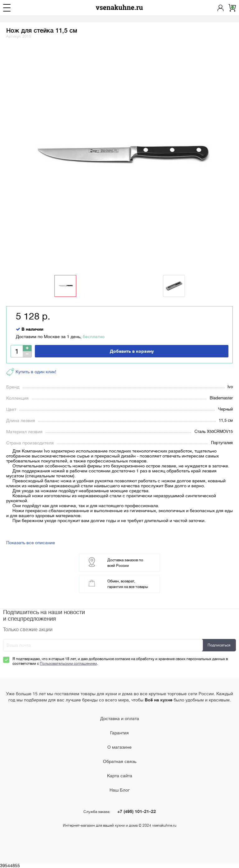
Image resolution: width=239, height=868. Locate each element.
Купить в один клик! (31, 372)
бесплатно (94, 337)
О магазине (119, 747)
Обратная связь (120, 761)
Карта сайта (120, 776)
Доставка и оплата (120, 719)
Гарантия (119, 733)
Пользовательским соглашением (68, 664)
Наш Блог (120, 790)
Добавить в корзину (132, 351)
